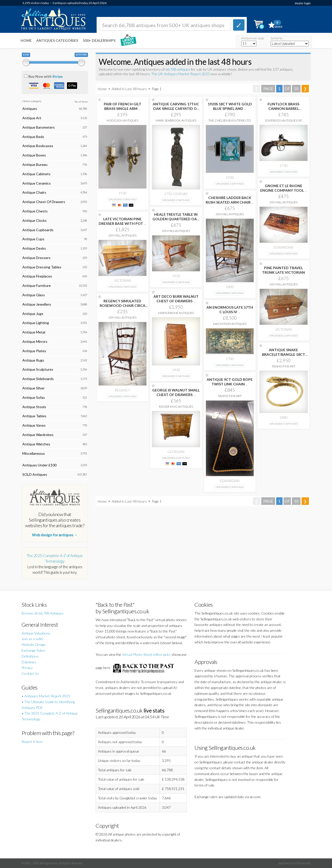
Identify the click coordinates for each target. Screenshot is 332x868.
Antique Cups (33, 239)
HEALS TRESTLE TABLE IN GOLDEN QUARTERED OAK (176, 219)
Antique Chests (35, 211)
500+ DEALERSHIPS (99, 40)
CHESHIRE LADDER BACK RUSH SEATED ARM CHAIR (230, 200)
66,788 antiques (178, 69)
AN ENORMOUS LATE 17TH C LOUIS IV (230, 310)
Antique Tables (34, 416)
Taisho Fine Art (284, 366)
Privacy (27, 668)
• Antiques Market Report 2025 (46, 696)
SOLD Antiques (35, 474)
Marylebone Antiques (176, 313)
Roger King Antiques (176, 407)
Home (26, 40)
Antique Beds (33, 137)
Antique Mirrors (35, 341)
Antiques (30, 108)
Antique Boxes (34, 155)
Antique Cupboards (38, 230)
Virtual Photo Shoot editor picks (146, 654)
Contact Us (30, 673)
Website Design (34, 645)
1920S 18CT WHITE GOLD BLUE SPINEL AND (230, 106)
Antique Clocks (34, 220)
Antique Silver (33, 388)
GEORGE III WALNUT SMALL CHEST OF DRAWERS (176, 392)
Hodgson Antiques (122, 120)
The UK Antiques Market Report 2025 (180, 74)
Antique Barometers (39, 127)
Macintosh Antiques (230, 324)
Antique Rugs (33, 360)
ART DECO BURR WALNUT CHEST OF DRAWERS (176, 299)
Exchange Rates (33, 650)
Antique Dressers (36, 258)
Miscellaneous (34, 453)
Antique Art (32, 118)
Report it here (32, 742)
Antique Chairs (34, 192)
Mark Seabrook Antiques (176, 120)
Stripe (57, 76)
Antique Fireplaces (37, 276)
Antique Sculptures (38, 369)
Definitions (30, 656)
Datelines (29, 662)
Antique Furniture (37, 285)
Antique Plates (34, 351)
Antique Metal (34, 332)
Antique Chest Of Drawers (44, 202)
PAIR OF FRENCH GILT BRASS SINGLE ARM (123, 106)
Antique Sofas (34, 397)
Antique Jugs (33, 314)
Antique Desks (34, 248)
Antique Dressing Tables (42, 267)
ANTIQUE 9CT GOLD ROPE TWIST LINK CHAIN (230, 382)
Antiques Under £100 (39, 465)
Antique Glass (34, 295)
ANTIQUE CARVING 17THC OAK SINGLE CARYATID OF (176, 108)
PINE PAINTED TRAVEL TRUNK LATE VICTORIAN (283, 270)
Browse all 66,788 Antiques (43, 613)
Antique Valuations (36, 633)
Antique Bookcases (38, 146)
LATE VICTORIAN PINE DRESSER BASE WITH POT (122, 221)
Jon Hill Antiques (283, 202)
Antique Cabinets (36, 174)
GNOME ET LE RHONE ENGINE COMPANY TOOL (284, 188)
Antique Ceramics (37, 183)
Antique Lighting (36, 323)
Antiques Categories (57, 40)
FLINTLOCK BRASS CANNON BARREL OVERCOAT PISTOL (284, 108)
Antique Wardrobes (38, 435)
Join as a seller (33, 639)
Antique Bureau (35, 164)
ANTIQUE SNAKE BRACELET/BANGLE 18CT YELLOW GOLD (284, 354)
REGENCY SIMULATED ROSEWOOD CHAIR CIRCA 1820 (123, 305)
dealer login (303, 3)
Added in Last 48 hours (130, 89)
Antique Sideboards (38, 379)
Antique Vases (34, 425)
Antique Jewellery (37, 304)
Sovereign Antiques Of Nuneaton (283, 122)
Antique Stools (34, 407)
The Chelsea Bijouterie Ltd (230, 120)
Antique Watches (36, 444)
